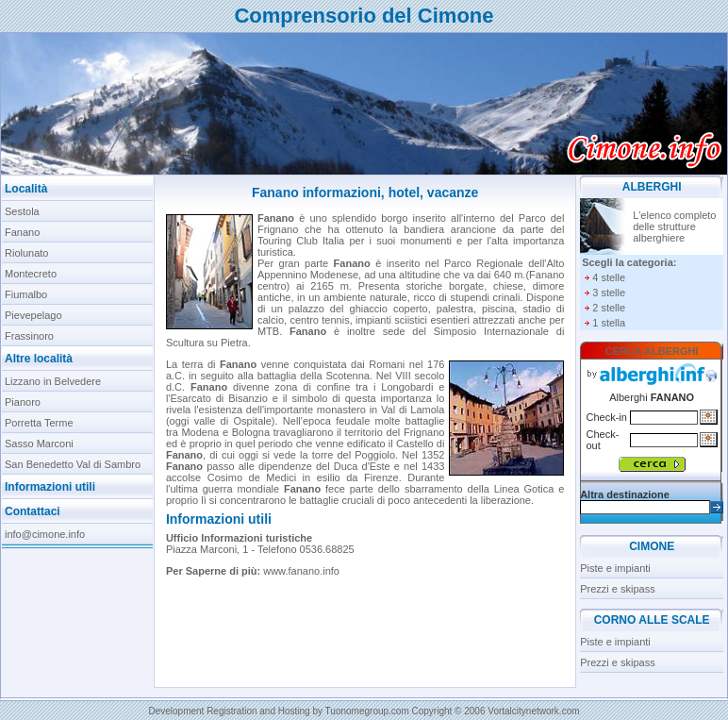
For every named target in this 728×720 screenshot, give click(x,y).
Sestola (22, 211)
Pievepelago (33, 315)
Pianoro (23, 402)
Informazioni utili (50, 487)
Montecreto (31, 274)
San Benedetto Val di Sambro (73, 464)
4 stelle (609, 277)
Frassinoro (29, 336)
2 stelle (609, 308)
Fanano (22, 232)
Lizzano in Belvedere (53, 381)
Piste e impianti (615, 568)
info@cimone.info (45, 534)
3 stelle (609, 293)
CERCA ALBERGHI (652, 351)
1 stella (609, 323)
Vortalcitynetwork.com (533, 711)
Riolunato (26, 253)
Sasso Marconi (39, 444)
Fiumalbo (26, 294)
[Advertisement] (78, 613)
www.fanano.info (301, 571)
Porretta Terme (39, 423)
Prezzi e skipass (617, 589)
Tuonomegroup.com (367, 711)
